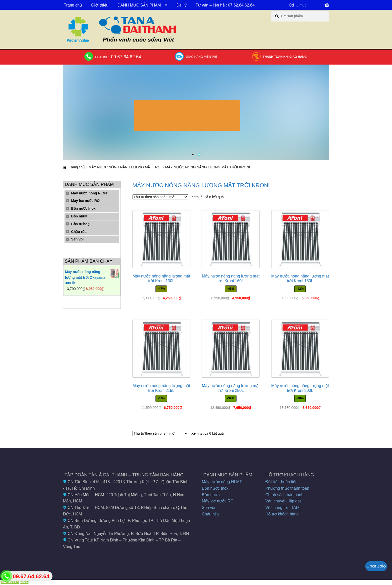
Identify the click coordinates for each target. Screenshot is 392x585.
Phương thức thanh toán (287, 488)
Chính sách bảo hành (284, 495)
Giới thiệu (100, 5)
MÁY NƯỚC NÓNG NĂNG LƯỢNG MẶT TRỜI (125, 167)
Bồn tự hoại (81, 224)
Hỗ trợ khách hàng (282, 514)
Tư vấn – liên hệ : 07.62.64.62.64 (225, 5)
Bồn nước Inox (83, 208)
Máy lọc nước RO (85, 201)
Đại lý (181, 5)
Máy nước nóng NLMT (89, 193)
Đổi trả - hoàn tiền (281, 482)
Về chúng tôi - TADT (283, 508)
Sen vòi (77, 239)
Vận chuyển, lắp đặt (283, 501)
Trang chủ (73, 5)
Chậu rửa (79, 232)
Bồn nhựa (79, 216)
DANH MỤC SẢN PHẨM (139, 5)
